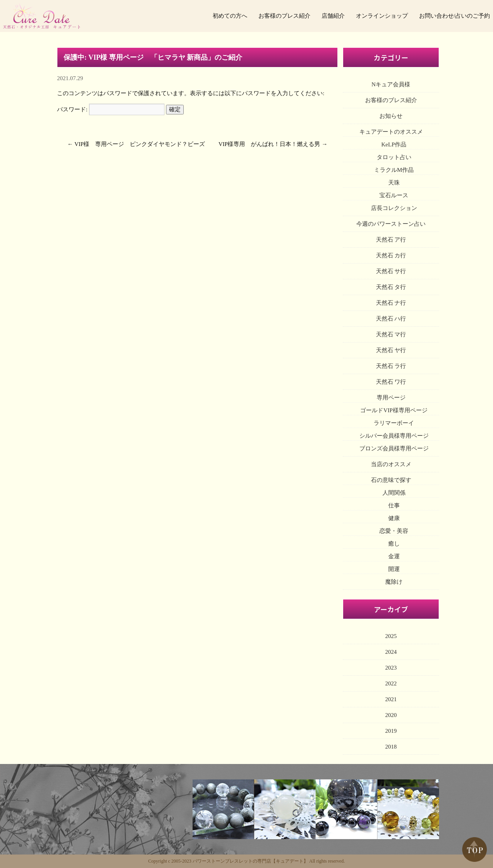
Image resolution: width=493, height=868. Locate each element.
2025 (391, 636)
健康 (394, 518)
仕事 (394, 505)
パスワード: (111, 109)
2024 (391, 652)
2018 (391, 747)
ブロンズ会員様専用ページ (394, 448)
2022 (391, 683)
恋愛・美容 (394, 531)
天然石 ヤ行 (391, 350)
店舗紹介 (333, 16)
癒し (394, 544)
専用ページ (391, 398)
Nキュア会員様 (391, 84)
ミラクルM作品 (394, 170)
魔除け (394, 582)
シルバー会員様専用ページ (394, 436)
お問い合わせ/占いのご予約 (454, 16)
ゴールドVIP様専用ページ (394, 410)
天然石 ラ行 (391, 366)
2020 (391, 715)
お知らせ (391, 116)
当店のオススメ (391, 464)
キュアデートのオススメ (391, 132)
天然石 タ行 (391, 287)
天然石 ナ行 (391, 303)
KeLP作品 (394, 144)
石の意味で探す (391, 480)
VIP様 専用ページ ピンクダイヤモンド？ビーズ (140, 144)
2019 (391, 731)
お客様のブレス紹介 (284, 16)
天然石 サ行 (391, 271)
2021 (391, 699)
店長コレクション (394, 208)
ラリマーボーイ (394, 423)
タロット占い (394, 157)
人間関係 (394, 493)
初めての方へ (230, 16)
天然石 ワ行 (391, 382)
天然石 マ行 (391, 334)
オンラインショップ (382, 16)
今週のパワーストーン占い (391, 224)
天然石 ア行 (391, 240)
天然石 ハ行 (391, 319)
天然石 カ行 (391, 255)
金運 (394, 556)
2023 (391, 668)
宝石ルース (394, 195)
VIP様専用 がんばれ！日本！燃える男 (269, 144)
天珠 (394, 183)
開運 (394, 569)
